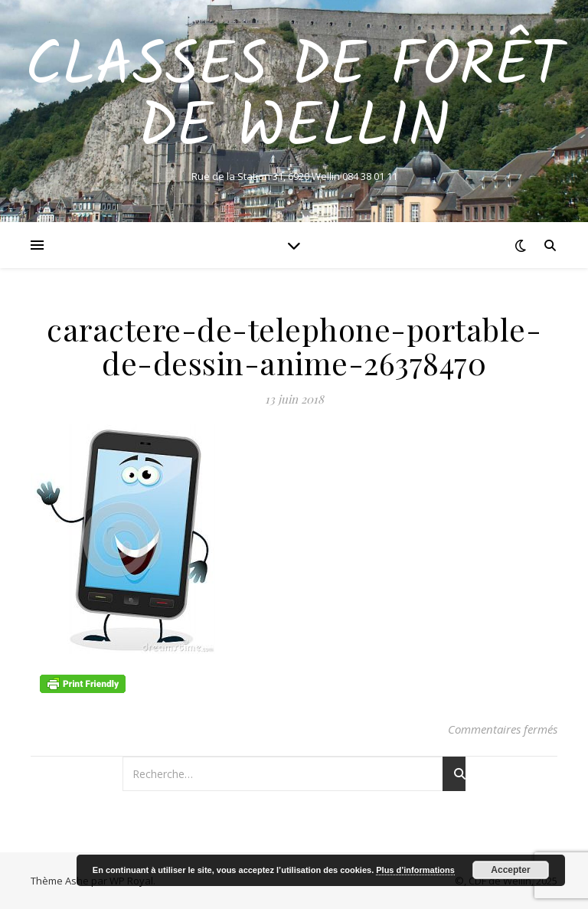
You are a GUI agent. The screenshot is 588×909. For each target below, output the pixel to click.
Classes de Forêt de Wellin (294, 98)
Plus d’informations (415, 870)
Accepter (510, 870)
